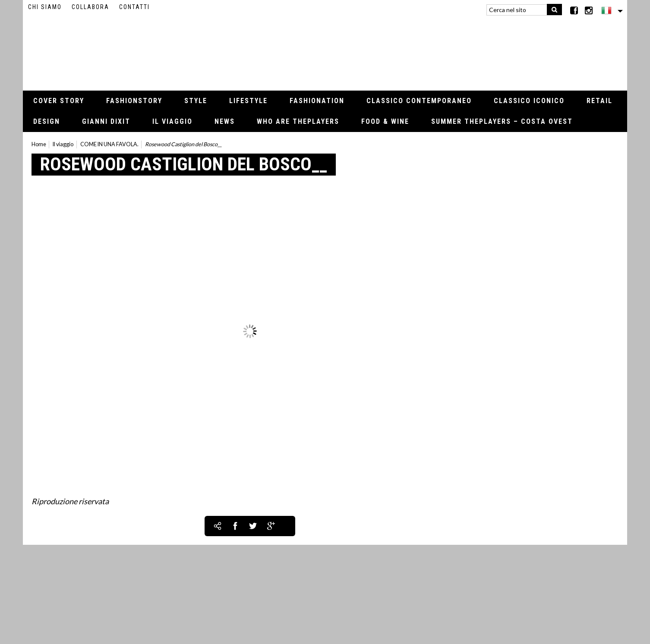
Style (196, 101)
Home (39, 144)
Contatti (134, 7)
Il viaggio (172, 121)
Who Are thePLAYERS (298, 121)
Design (47, 121)
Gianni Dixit (106, 121)
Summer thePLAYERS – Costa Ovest (502, 121)
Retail (600, 101)
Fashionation (317, 101)
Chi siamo (45, 7)
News (225, 121)
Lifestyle (248, 101)
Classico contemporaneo (419, 101)
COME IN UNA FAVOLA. (109, 144)
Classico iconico (529, 101)
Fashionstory (134, 101)
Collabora (90, 7)
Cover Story (59, 101)
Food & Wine (385, 121)
